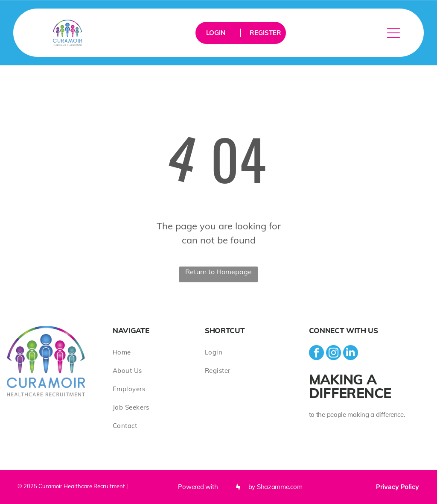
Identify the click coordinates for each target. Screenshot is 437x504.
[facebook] (316, 354)
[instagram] (334, 354)
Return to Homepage (218, 272)
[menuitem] (159, 352)
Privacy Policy (398, 487)
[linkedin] (351, 354)
